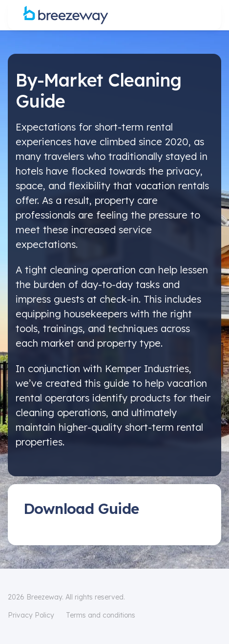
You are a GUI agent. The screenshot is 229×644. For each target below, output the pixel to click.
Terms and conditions (101, 615)
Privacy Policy (31, 615)
